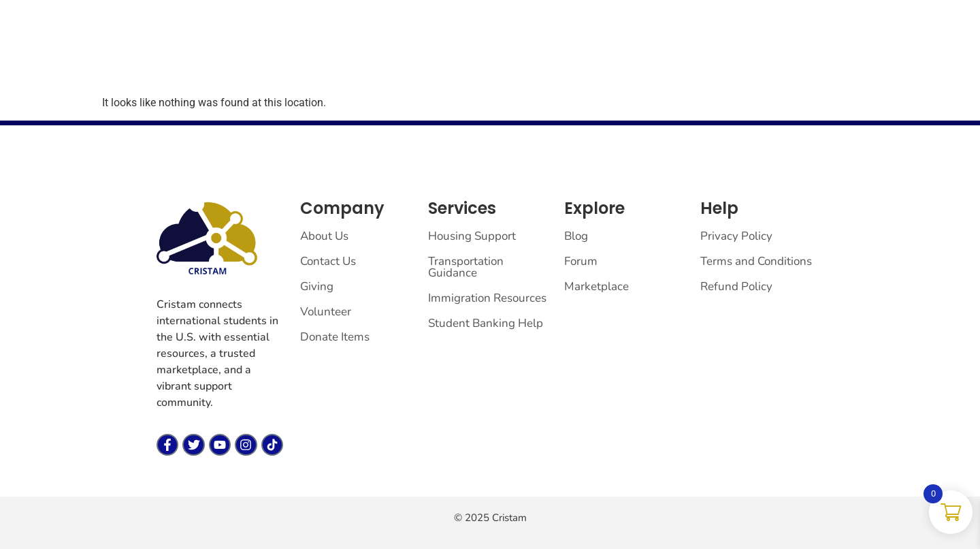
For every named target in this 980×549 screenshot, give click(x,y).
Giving (522, 53)
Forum (348, 53)
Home (212, 53)
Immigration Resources (487, 298)
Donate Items (335, 337)
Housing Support (472, 236)
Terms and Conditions (756, 261)
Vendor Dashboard (434, 53)
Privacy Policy (736, 236)
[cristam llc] (96, 52)
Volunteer (326, 312)
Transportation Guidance (466, 267)
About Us (324, 236)
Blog (576, 236)
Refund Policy (736, 286)
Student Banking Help (486, 323)
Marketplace (280, 53)
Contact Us (328, 261)
